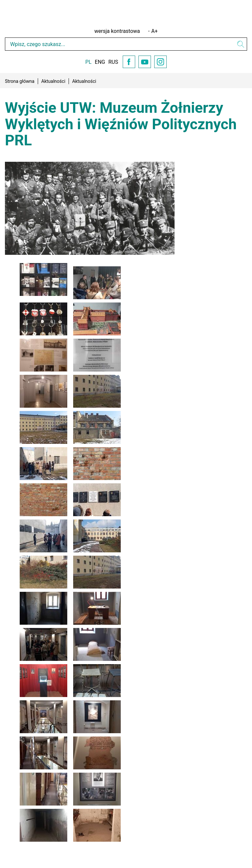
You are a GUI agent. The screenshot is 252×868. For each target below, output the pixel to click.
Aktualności (53, 81)
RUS (113, 62)
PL (88, 62)
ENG (100, 62)
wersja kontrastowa (117, 31)
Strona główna (20, 81)
